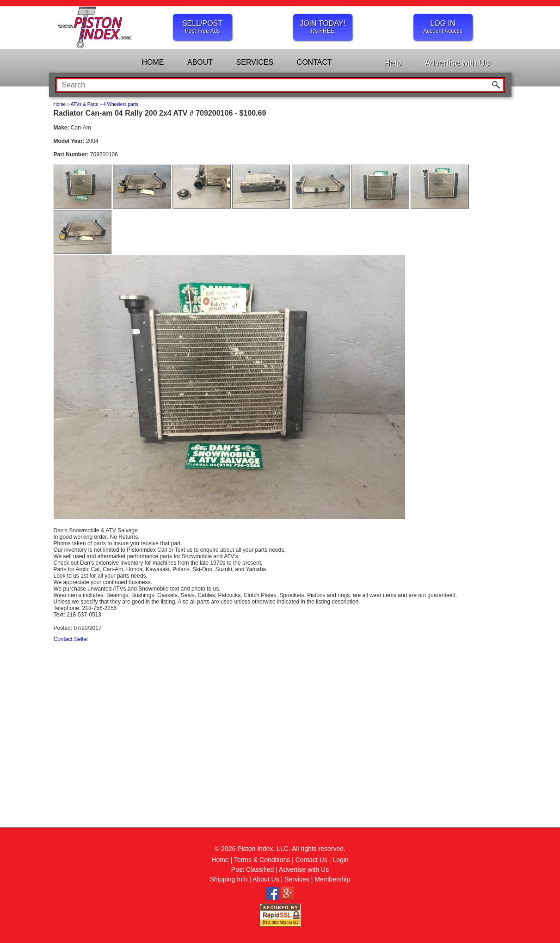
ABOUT (200, 62)
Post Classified (253, 869)
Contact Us (311, 860)
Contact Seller (71, 639)
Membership (332, 879)
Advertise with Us (304, 869)
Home (60, 104)
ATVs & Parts (84, 104)
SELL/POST (203, 27)
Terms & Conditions (262, 860)
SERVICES (255, 62)
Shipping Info (229, 879)
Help (392, 63)
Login (340, 860)
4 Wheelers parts (121, 104)
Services (297, 879)
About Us (266, 879)
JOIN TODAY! (323, 27)
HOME (153, 62)
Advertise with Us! (458, 63)
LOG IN (443, 27)
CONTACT (314, 62)
